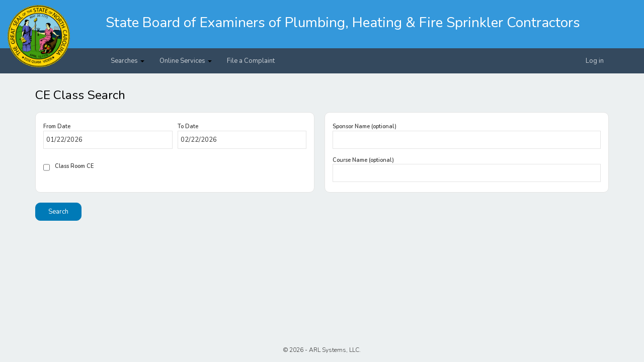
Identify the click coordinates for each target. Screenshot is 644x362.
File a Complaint (251, 61)
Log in (595, 61)
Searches (128, 61)
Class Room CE (74, 166)
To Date (188, 126)
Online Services (186, 61)
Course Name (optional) (363, 160)
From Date (57, 126)
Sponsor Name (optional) (365, 126)
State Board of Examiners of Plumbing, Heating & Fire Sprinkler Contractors (343, 23)
